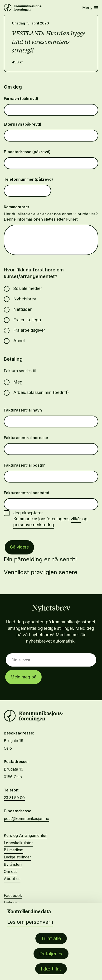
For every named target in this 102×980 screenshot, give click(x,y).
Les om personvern (30, 922)
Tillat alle (51, 938)
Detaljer (48, 954)
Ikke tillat (51, 969)
